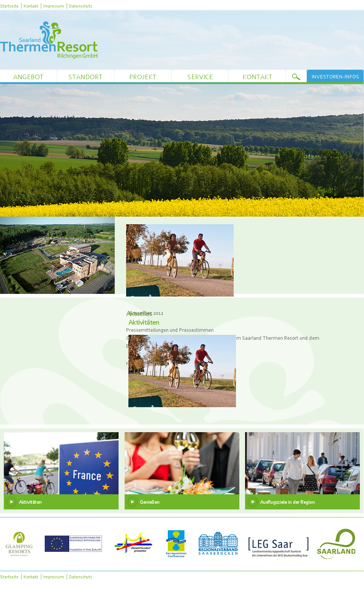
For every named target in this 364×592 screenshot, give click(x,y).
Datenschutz (80, 6)
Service (200, 77)
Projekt (143, 77)
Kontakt (31, 6)
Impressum (54, 6)
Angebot (28, 77)
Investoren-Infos (335, 77)
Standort (86, 77)
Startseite (9, 6)
